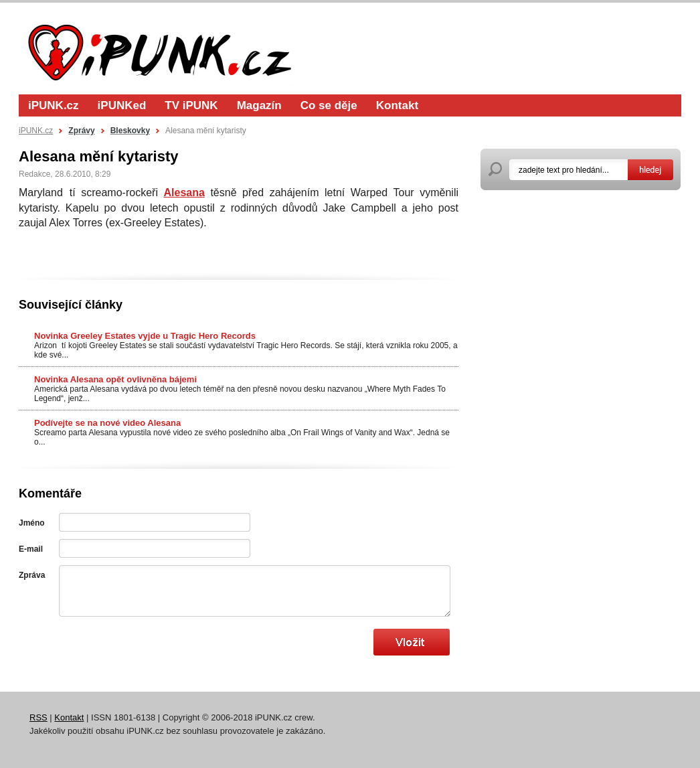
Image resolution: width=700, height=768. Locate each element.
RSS (38, 717)
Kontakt (397, 105)
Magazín (259, 105)
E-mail (31, 549)
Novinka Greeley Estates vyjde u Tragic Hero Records (145, 336)
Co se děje (329, 105)
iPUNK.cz (54, 105)
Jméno (32, 523)
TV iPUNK (191, 105)
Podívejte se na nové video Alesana (107, 423)
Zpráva (32, 575)
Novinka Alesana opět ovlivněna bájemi (115, 379)
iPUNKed (122, 105)
